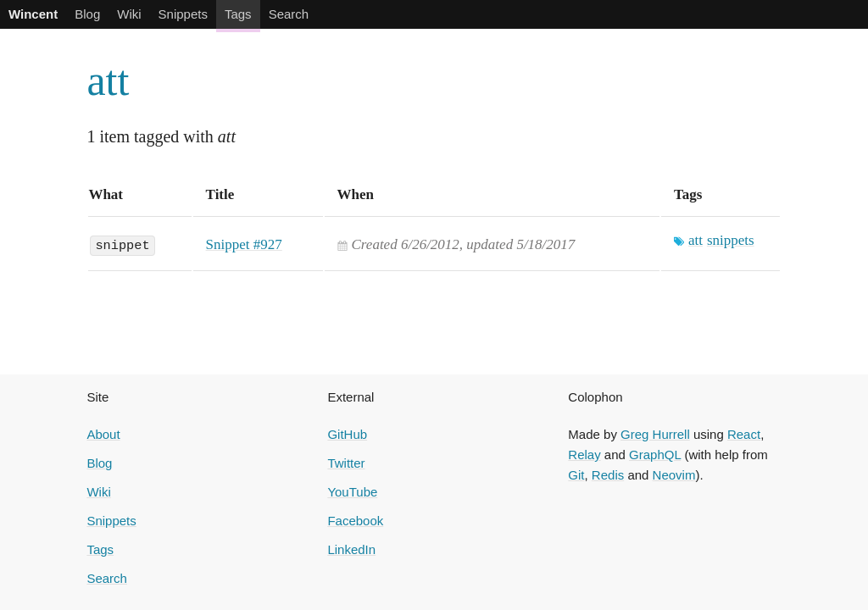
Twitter (346, 463)
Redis (608, 475)
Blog (87, 14)
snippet (122, 244)
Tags (238, 14)
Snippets (183, 14)
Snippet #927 (244, 244)
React (744, 434)
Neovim (674, 475)
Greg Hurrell (655, 434)
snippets (731, 240)
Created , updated (464, 244)
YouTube (352, 492)
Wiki (129, 14)
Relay (584, 455)
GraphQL (655, 455)
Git (576, 475)
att (108, 80)
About (103, 434)
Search (289, 14)
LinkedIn (351, 549)
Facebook (355, 521)
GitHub (347, 434)
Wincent (33, 14)
